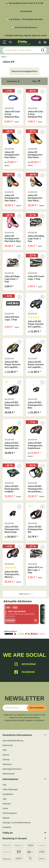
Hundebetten (8, 794)
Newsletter (7, 827)
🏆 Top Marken (24, 11)
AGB (5, 750)
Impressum (7, 764)
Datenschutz (8, 745)
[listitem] (21, 614)
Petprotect (7, 804)
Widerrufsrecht (9, 774)
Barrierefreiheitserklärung (13, 741)
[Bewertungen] (36, 318)
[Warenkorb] (45, 42)
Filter (36, 81)
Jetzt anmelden (37, 708)
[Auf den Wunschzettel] (19, 91)
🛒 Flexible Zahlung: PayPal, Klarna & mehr (24, 35)
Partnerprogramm (10, 813)
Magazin (6, 818)
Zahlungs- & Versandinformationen (17, 823)
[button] (40, 42)
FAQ (4, 785)
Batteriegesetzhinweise (12, 769)
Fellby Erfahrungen (10, 789)
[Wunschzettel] (10, 42)
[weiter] (32, 594)
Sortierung (13, 81)
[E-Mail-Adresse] (16, 708)
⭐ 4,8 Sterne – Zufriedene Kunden (24, 19)
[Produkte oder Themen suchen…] (21, 50)
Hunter (5, 808)
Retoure (6, 755)
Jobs (5, 799)
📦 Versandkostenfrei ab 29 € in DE (25, 3)
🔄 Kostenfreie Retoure (24, 27)
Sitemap (6, 760)
